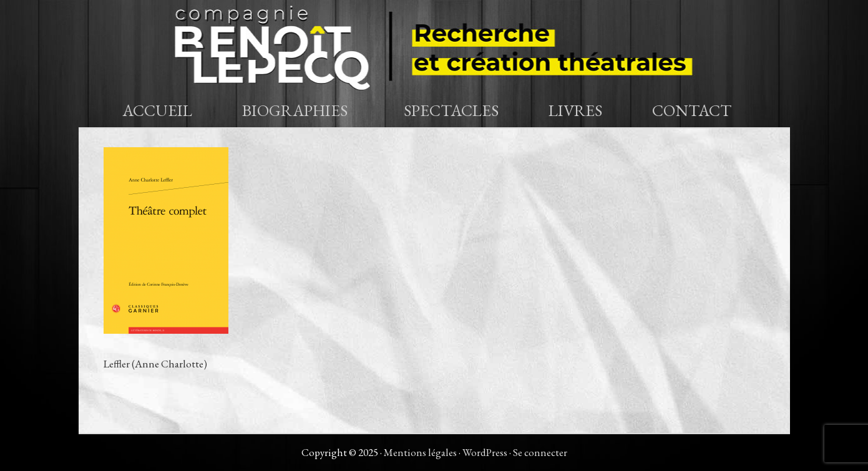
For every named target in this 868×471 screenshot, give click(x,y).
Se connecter (540, 452)
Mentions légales (420, 452)
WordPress (485, 452)
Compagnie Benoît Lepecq (434, 47)
